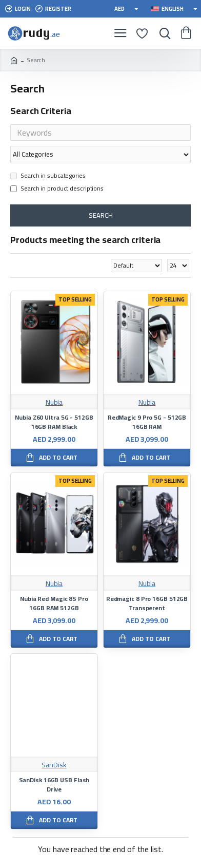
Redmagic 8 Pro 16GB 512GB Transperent (147, 603)
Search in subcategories (48, 176)
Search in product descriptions (57, 189)
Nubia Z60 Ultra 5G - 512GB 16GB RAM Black (54, 422)
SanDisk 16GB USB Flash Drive (54, 785)
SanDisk (54, 765)
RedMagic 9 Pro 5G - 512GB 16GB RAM (147, 422)
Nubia (54, 402)
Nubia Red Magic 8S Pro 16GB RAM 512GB (54, 603)
